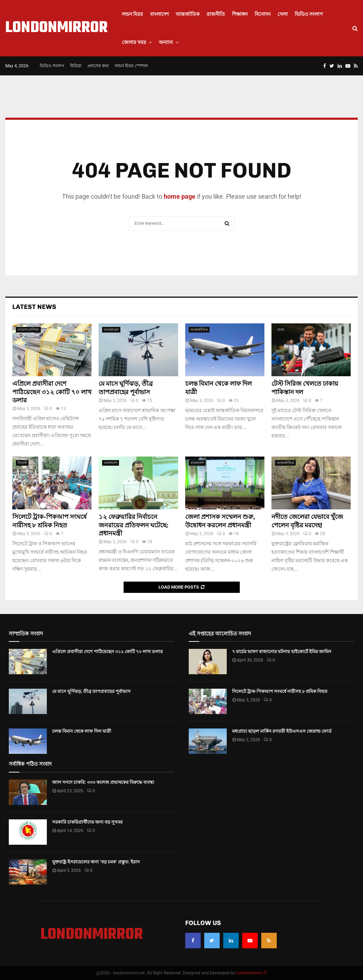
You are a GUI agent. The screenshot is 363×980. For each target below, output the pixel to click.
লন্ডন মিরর (132, 14)
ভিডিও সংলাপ (309, 14)
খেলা (283, 14)
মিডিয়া (76, 66)
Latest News (34, 307)
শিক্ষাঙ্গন (240, 14)
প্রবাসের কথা (98, 66)
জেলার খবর (134, 42)
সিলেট (22, 463)
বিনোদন (262, 14)
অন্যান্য (166, 42)
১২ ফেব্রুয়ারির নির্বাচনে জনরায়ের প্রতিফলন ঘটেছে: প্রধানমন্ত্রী (133, 525)
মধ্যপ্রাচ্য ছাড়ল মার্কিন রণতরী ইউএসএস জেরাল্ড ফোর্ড (282, 731)
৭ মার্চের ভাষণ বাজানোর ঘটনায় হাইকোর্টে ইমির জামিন (282, 652)
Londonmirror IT (252, 973)
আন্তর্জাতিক (188, 14)
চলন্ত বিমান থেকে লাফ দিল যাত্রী (82, 731)
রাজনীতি (216, 14)
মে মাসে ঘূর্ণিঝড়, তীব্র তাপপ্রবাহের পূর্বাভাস (126, 388)
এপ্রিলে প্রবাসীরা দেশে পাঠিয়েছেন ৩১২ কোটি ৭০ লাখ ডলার (52, 392)
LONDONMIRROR (57, 28)
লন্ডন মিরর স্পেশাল (131, 66)
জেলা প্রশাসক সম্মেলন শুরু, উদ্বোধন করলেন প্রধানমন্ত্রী (220, 521)
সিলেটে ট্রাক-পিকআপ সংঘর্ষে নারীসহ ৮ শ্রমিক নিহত (49, 521)
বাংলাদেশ (159, 14)
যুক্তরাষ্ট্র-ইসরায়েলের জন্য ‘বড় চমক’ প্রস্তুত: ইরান (96, 862)
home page (180, 196)
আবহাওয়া (111, 330)
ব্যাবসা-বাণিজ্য (28, 330)
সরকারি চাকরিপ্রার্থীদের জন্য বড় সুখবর (87, 822)
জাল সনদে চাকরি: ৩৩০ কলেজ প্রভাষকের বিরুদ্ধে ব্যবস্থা (103, 782)
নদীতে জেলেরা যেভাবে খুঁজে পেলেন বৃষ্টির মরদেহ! (307, 521)
